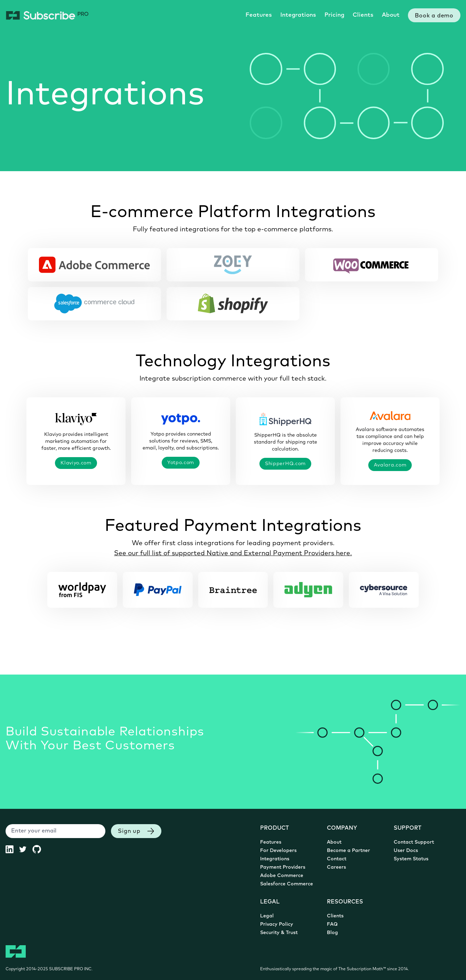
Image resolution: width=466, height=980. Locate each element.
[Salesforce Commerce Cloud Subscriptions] (94, 304)
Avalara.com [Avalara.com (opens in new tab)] (390, 465)
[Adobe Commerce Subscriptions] (94, 265)
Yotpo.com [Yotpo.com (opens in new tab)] (181, 462)
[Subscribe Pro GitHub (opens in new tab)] (39, 849)
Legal (267, 916)
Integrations (298, 15)
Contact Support (414, 842)
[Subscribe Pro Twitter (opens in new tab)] (26, 849)
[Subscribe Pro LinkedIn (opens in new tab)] (12, 849)
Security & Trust (279, 933)
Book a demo (434, 16)
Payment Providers (283, 867)
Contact (337, 859)
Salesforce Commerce (287, 884)
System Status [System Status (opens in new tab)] (411, 859)
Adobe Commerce (282, 876)
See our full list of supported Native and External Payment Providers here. (233, 553)
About (391, 15)
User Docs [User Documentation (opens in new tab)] (406, 851)
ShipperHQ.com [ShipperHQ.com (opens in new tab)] (285, 463)
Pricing (334, 15)
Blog (332, 933)
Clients (363, 15)
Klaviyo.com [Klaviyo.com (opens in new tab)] (76, 463)
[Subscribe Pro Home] (47, 15)
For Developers (278, 851)
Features (259, 15)
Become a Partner (348, 851)
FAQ (332, 925)
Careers (336, 867)
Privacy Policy (277, 925)
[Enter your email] (55, 831)
